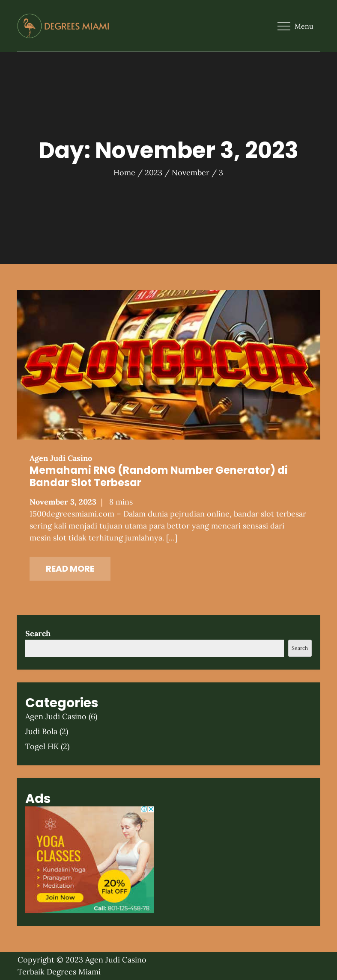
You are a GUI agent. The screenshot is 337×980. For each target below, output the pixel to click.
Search (38, 633)
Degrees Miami (74, 972)
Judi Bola (41, 731)
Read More (70, 569)
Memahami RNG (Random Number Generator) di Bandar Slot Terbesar (159, 476)
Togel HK (42, 746)
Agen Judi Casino (61, 458)
